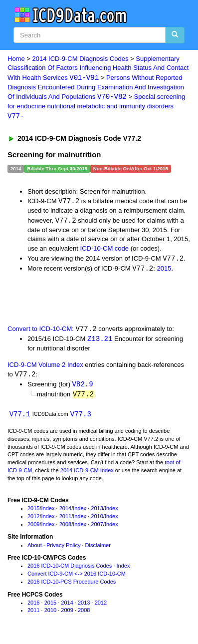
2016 (33, 606)
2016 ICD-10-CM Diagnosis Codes (70, 570)
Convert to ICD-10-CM (40, 331)
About (35, 549)
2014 (65, 512)
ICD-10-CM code (105, 250)
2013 (97, 512)
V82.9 (83, 387)
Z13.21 (100, 341)
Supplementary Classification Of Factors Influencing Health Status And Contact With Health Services (98, 68)
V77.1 (20, 418)
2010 (97, 520)
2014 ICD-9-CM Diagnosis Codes (81, 59)
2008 (65, 528)
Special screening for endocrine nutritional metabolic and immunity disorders (96, 107)
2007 (97, 528)
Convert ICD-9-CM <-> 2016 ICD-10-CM (77, 577)
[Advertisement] (80, 300)
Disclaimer (98, 549)
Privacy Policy (63, 549)
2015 (164, 270)
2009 (33, 528)
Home (16, 59)
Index (48, 512)
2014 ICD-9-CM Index (87, 474)
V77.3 (81, 418)
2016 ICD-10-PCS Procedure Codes (72, 585)
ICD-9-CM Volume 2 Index (45, 367)
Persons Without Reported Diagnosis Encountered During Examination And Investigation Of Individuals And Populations (96, 88)
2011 (65, 520)
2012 (33, 520)
